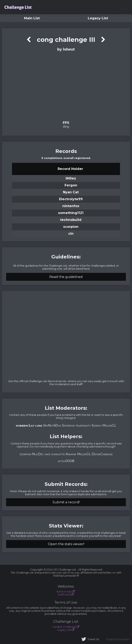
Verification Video (66, 86)
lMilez (71, 178)
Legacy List (98, 18)
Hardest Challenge (64, 627)
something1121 (71, 213)
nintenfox (71, 206)
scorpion (71, 227)
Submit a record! (66, 502)
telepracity (83, 425)
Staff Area (64, 595)
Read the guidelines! (66, 277)
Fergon (71, 185)
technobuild (71, 220)
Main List (32, 18)
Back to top (64, 592)
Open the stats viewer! (66, 544)
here (87, 269)
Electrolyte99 (71, 199)
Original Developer (118, 639)
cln (71, 234)
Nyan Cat (71, 192)
